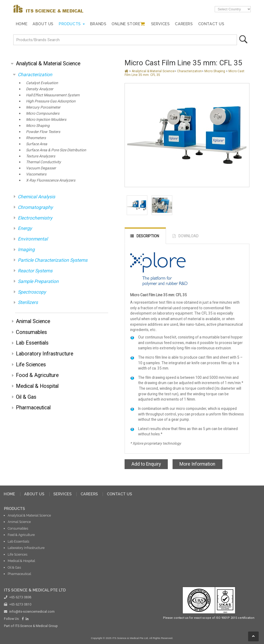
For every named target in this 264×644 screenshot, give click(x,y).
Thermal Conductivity (43, 162)
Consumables (31, 332)
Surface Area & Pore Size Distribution (56, 150)
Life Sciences (31, 365)
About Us (43, 24)
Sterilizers (28, 302)
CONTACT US (119, 494)
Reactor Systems (35, 271)
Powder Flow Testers (43, 132)
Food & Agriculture (37, 375)
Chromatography (35, 207)
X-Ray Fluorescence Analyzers (51, 180)
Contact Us (211, 24)
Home (22, 24)
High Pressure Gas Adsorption (51, 101)
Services (160, 24)
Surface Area (37, 144)
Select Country (229, 9)
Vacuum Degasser (41, 168)
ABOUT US (34, 494)
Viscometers (36, 174)
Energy (25, 228)
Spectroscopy (32, 292)
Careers (184, 24)
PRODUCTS (14, 508)
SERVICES (62, 494)
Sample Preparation (38, 281)
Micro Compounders (43, 113)
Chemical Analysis (36, 197)
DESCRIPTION (148, 236)
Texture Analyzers (41, 156)
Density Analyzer (40, 89)
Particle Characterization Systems (53, 260)
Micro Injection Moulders (46, 120)
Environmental (33, 239)
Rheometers (36, 138)
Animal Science (33, 321)
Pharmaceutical (33, 408)
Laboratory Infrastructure (45, 354)
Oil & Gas (26, 397)
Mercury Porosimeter (43, 107)
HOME (9, 494)
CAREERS (89, 494)
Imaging (26, 250)
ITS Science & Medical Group (36, 626)
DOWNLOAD (188, 236)
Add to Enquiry (146, 464)
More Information (197, 464)
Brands (98, 24)
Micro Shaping (38, 126)
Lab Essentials (32, 343)
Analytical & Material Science (48, 64)
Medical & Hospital (37, 386)
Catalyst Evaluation (42, 83)
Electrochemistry (35, 218)
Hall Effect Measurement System (53, 95)
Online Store (126, 24)
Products (70, 24)
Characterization (35, 75)
